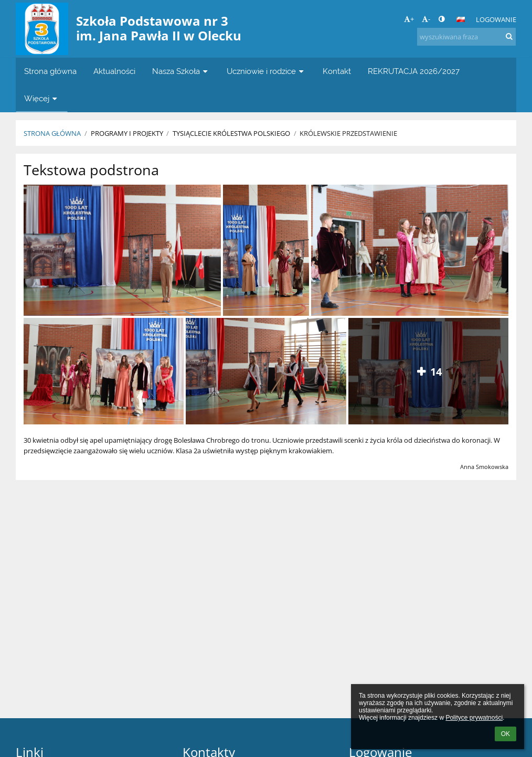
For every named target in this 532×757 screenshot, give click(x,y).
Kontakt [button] (337, 71)
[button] (461, 19)
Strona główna (52, 133)
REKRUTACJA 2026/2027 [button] (414, 71)
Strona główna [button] (50, 71)
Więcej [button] (42, 98)
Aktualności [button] (114, 71)
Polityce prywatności (474, 718)
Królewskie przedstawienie (348, 133)
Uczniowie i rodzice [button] (266, 71)
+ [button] (409, 19)
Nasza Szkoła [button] (181, 71)
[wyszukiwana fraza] (466, 37)
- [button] (426, 19)
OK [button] (506, 734)
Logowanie (496, 19)
